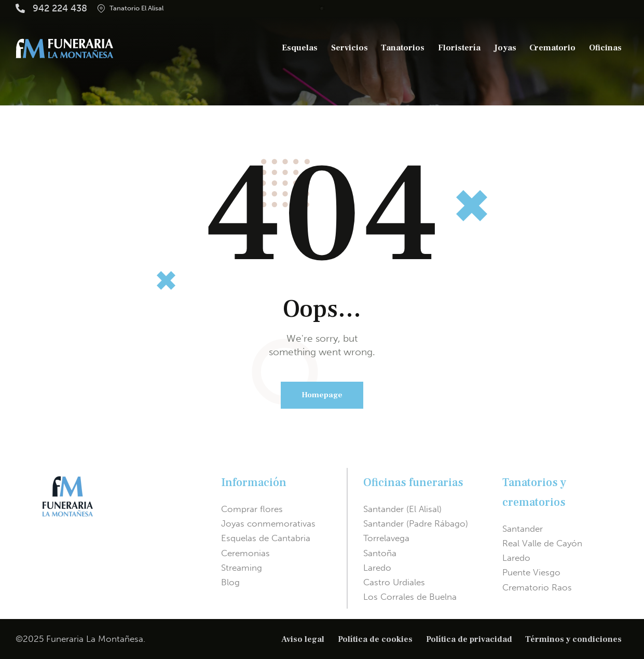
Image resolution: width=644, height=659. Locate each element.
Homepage (322, 395)
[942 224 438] (20, 8)
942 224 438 (60, 8)
